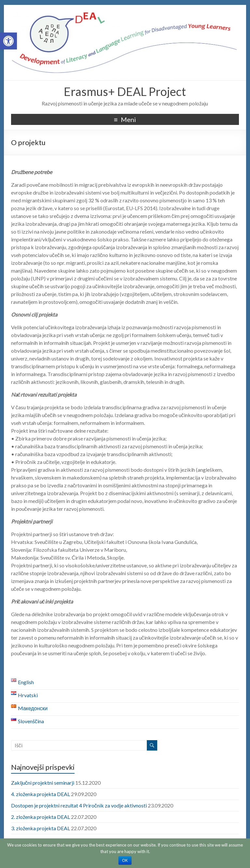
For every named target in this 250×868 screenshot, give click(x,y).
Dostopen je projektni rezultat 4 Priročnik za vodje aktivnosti (79, 805)
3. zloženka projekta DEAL (41, 828)
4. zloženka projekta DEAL (41, 794)
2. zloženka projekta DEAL (41, 817)
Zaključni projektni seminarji (43, 783)
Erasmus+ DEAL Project (125, 91)
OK (125, 861)
